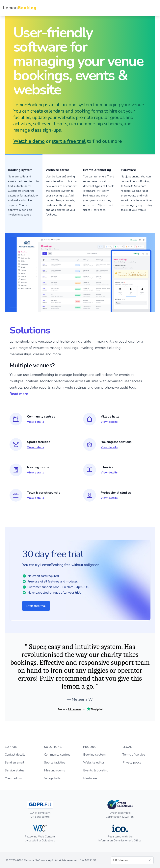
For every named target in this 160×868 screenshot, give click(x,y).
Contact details (15, 755)
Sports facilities (55, 763)
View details (35, 422)
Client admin (13, 778)
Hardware (128, 170)
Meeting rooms (55, 770)
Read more (19, 394)
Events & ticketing (96, 770)
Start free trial (36, 606)
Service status (15, 770)
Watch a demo (29, 141)
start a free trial (69, 141)
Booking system (94, 755)
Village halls (52, 778)
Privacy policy (132, 763)
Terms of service (134, 755)
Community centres (57, 755)
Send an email (14, 763)
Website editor (94, 763)
